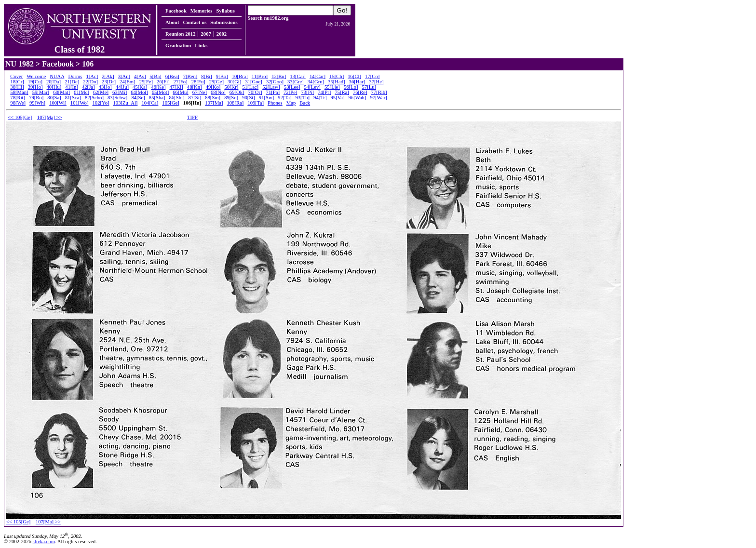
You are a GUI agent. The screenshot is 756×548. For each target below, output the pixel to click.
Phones (275, 103)
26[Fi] (163, 82)
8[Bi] (207, 76)
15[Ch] (337, 76)
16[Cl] (354, 76)
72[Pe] (290, 92)
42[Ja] (88, 87)
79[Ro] (36, 98)
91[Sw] (266, 98)
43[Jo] (105, 87)
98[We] (18, 103)
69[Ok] (237, 92)
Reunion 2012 (180, 34)
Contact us (195, 22)
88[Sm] (213, 98)
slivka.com (44, 541)
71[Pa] (273, 92)
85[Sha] (157, 98)
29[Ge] (216, 82)
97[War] (379, 98)
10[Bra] (240, 76)
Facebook (176, 11)
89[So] (231, 98)
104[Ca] (150, 103)
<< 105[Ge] (20, 117)
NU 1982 (20, 64)
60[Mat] (61, 92)
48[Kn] (195, 87)
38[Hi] (17, 87)
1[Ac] (92, 76)
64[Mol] (139, 92)
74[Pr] (324, 92)
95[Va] (337, 98)
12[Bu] (279, 76)
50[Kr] (231, 87)
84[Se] (138, 98)
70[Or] (255, 92)
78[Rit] (18, 98)
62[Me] (101, 92)
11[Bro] (260, 76)
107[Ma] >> (50, 117)
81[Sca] (73, 98)
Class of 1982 (80, 45)
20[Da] (54, 82)
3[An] (124, 76)
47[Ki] (176, 87)
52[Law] (271, 87)
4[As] (140, 76)
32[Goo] (275, 82)
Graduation (178, 46)
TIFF (192, 117)
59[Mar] (41, 92)
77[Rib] (379, 92)
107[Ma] (214, 103)
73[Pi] (307, 92)
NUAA (57, 76)
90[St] (249, 98)
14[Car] (317, 76)
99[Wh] (37, 103)
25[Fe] (146, 82)
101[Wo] (80, 103)
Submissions (224, 22)
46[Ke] (158, 87)
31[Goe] (254, 82)
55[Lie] (332, 87)
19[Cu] (35, 82)
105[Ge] (171, 103)
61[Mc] (81, 92)
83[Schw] (117, 98)
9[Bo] (222, 76)
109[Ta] (256, 103)
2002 (222, 34)
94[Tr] (320, 98)
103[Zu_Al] (126, 103)
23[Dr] (109, 82)
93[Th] (302, 98)
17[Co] (372, 76)
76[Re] (360, 92)
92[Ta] (284, 98)
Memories (202, 11)
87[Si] (195, 98)
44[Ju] (122, 87)
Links (201, 46)
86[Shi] (177, 98)
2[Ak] (108, 76)
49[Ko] (213, 87)
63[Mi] (120, 92)
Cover (16, 76)
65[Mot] (161, 92)
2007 (206, 34)
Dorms (75, 76)
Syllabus (225, 11)
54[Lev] (312, 87)
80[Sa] (54, 98)
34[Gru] (316, 82)
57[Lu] (369, 87)
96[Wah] (357, 98)
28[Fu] (198, 82)
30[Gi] (234, 82)
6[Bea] (172, 76)
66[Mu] (181, 92)
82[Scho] (94, 98)
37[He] (376, 82)
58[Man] (19, 92)
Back (305, 103)
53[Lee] (292, 87)
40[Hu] (54, 87)
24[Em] (128, 82)
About (172, 22)
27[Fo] (181, 82)
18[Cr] (17, 82)
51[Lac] (250, 87)
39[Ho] (35, 87)
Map (291, 103)
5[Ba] (155, 76)
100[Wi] (58, 103)
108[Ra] (235, 103)
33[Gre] (296, 82)
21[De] (72, 82)
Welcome (36, 76)
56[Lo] (351, 87)
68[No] (218, 92)
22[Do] (90, 82)
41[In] (72, 87)
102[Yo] (101, 103)
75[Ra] (342, 92)
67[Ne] (200, 92)
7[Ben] (190, 76)
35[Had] (337, 82)
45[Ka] (140, 87)
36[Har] (357, 82)
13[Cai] (298, 76)
